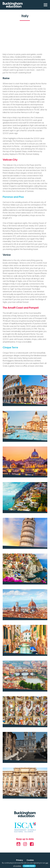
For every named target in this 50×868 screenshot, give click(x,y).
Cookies (30, 860)
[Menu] (45, 5)
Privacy (20, 860)
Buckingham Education (13, 5)
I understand (29, 866)
